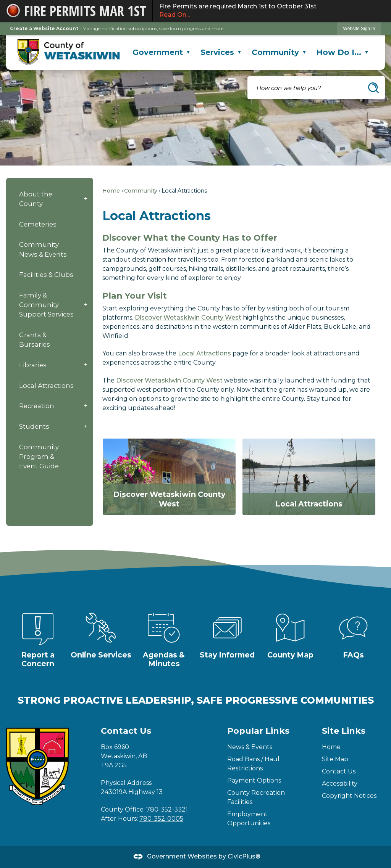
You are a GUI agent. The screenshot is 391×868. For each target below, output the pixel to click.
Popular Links (258, 731)
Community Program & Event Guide (39, 457)
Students (34, 426)
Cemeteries (38, 224)
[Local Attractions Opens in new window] (309, 477)
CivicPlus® (244, 856)
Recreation (37, 406)
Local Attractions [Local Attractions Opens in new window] (204, 353)
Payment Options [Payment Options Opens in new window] (254, 780)
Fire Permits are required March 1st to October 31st (272, 11)
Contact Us (339, 771)
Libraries (33, 365)
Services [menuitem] (221, 52)
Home (111, 191)
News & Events (250, 747)
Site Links (344, 731)
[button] (373, 88)
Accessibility (340, 784)
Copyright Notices (349, 796)
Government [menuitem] (161, 52)
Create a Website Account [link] (44, 28)
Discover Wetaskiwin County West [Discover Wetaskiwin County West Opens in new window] (188, 317)
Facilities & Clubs (46, 275)
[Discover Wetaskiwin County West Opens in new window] (169, 477)
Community (141, 191)
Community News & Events (43, 249)
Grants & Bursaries (35, 340)
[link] (359, 28)
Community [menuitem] (279, 52)
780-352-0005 (161, 819)
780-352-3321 (167, 809)
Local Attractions (46, 386)
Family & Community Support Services (46, 305)
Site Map (335, 759)
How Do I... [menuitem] (342, 52)
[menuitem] (50, 199)
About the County (36, 199)
